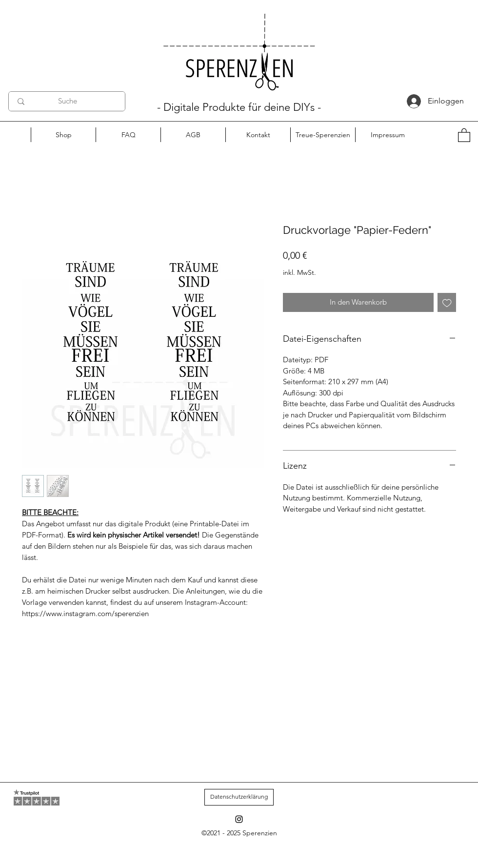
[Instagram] (239, 819)
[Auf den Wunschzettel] (447, 302)
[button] (464, 135)
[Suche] (67, 101)
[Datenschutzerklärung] (239, 797)
